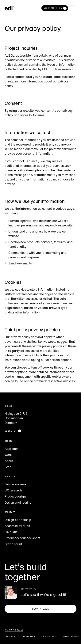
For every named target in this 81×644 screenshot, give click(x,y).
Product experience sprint (22, 538)
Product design (15, 496)
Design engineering (18, 502)
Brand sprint (13, 544)
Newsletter (49, 636)
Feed (8, 467)
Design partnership (18, 520)
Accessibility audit (17, 526)
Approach (12, 449)
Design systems (15, 484)
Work (8, 455)
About (9, 461)
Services (10, 512)
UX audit (11, 532)
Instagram (29, 636)
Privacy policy (14, 630)
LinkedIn (10, 636)
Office (9, 406)
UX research (13, 490)
